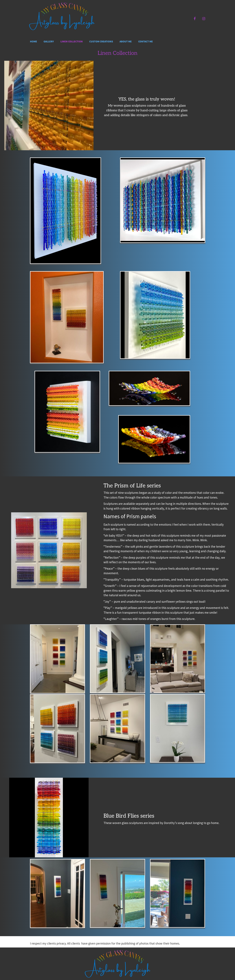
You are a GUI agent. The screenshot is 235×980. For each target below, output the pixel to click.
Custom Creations (101, 42)
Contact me (146, 42)
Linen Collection (72, 42)
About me (126, 42)
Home (33, 42)
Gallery (49, 42)
